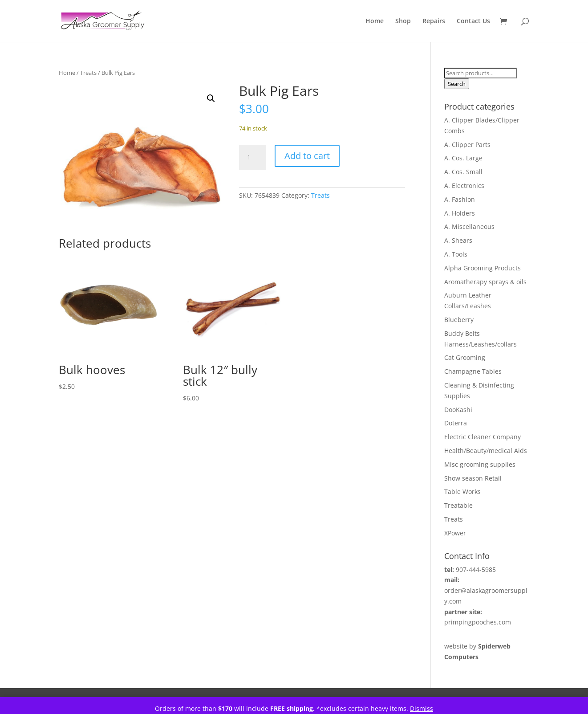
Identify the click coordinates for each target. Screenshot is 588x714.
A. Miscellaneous (469, 226)
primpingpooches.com (478, 622)
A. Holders (460, 213)
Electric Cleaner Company (483, 437)
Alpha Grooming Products (483, 268)
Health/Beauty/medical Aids (486, 451)
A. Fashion (460, 199)
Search (457, 84)
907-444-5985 (476, 569)
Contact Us (473, 21)
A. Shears (458, 240)
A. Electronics (464, 186)
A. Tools (456, 254)
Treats (88, 73)
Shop (403, 21)
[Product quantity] (252, 157)
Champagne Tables (473, 371)
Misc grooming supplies (480, 464)
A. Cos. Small (463, 172)
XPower (455, 533)
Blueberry (459, 320)
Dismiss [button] (422, 708)
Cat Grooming (465, 357)
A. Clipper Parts (467, 145)
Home (375, 21)
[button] (211, 98)
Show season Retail (473, 478)
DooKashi (458, 410)
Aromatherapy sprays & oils (485, 282)
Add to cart (307, 156)
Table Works (462, 492)
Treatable (458, 505)
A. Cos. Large (463, 158)
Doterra (456, 423)
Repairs (434, 21)
